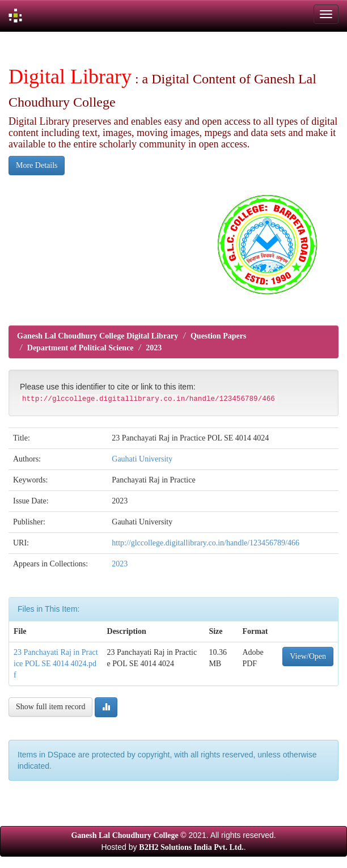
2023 (154, 348)
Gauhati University (142, 459)
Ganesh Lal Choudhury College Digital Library (98, 336)
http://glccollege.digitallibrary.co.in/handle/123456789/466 (206, 543)
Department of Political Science (81, 348)
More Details (37, 165)
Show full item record (50, 707)
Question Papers (218, 336)
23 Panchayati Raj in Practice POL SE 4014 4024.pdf (56, 664)
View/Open (308, 656)
